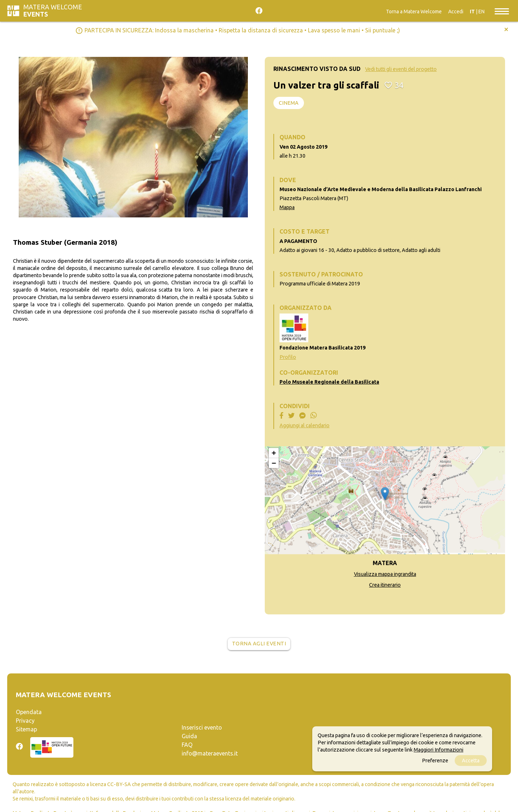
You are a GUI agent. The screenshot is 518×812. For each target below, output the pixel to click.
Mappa (287, 207)
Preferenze (435, 761)
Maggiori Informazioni (439, 750)
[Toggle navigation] (502, 11)
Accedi (456, 12)
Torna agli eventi (259, 644)
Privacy (25, 721)
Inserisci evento (202, 727)
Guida (189, 736)
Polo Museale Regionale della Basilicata (329, 382)
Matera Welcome (53, 11)
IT (472, 12)
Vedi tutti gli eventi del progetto (401, 69)
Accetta (471, 761)
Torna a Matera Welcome (414, 12)
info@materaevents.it (210, 753)
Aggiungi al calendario (305, 425)
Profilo (288, 357)
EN (481, 12)
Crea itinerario (385, 585)
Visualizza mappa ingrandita (385, 574)
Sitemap (26, 729)
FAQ (187, 745)
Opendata (29, 712)
